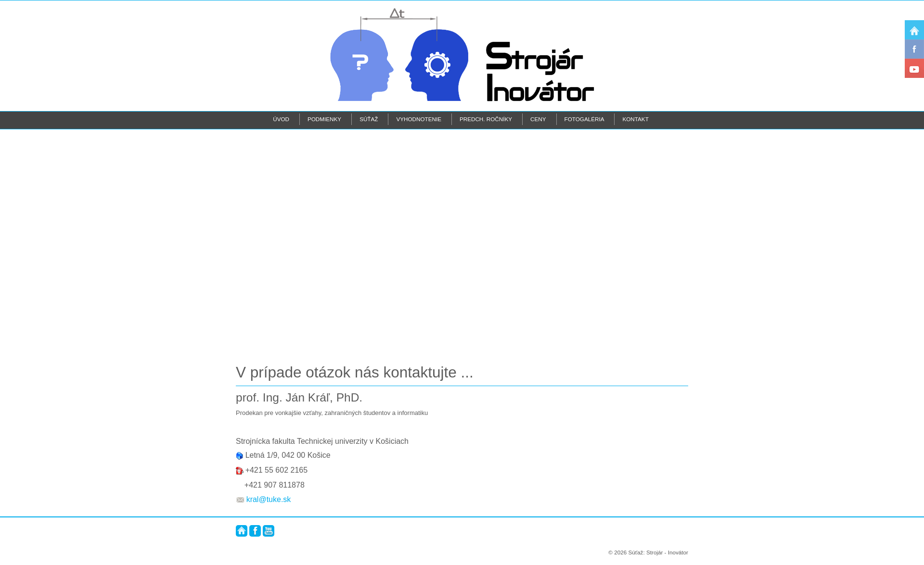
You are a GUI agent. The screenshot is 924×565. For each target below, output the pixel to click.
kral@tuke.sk (269, 499)
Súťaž (369, 119)
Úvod (281, 119)
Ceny (538, 119)
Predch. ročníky (486, 119)
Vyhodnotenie (419, 119)
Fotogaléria (584, 119)
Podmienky (324, 119)
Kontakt (635, 119)
